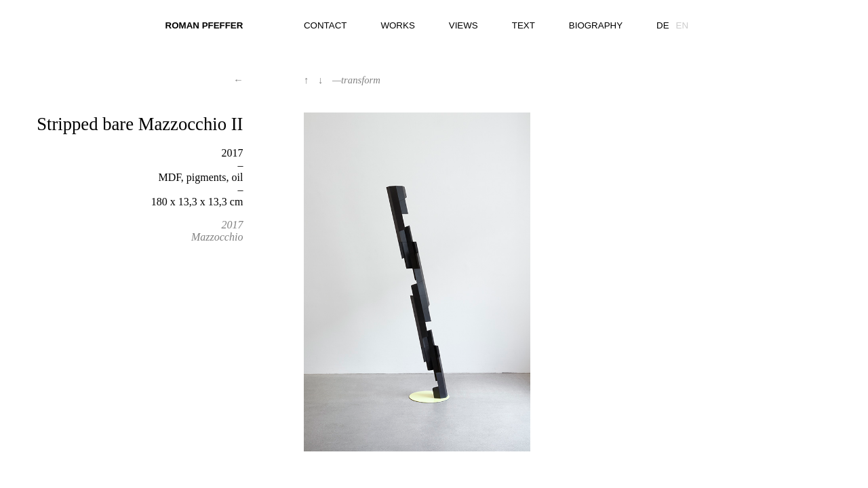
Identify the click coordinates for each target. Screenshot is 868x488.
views (463, 25)
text (524, 25)
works (397, 25)
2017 (232, 225)
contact (325, 25)
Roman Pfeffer (204, 25)
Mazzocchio (217, 237)
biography (596, 25)
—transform (356, 80)
